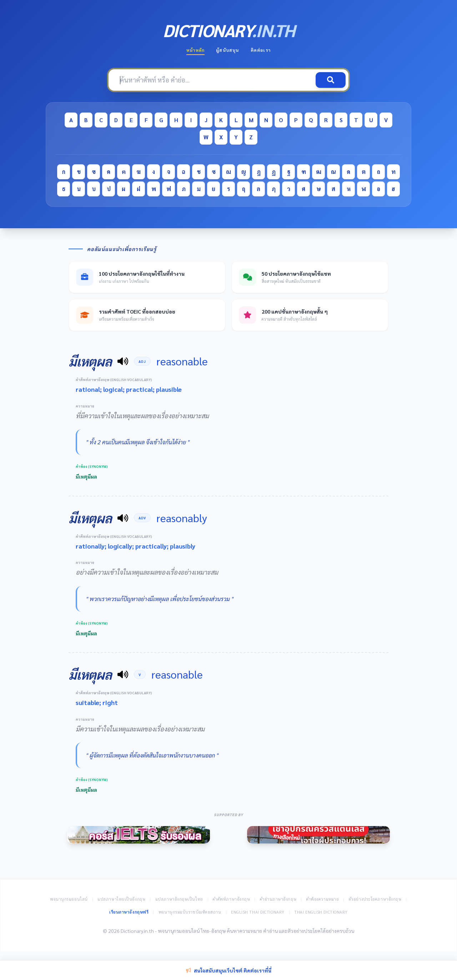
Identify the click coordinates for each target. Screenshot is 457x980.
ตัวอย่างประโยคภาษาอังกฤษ (375, 899)
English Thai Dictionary (258, 912)
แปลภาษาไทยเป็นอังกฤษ (121, 899)
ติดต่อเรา (261, 50)
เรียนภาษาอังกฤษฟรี (129, 912)
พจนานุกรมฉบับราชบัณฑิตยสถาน (190, 912)
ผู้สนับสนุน (227, 50)
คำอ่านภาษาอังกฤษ (278, 899)
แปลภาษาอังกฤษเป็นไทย (179, 899)
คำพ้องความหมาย (323, 899)
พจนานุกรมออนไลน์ (69, 899)
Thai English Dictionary (321, 912)
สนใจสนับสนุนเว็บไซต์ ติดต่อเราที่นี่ (229, 970)
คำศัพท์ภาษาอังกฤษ (231, 899)
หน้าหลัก (195, 50)
